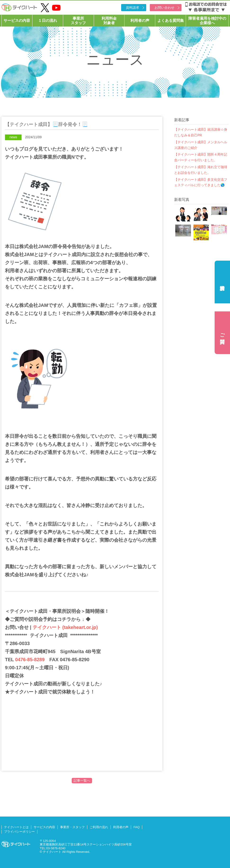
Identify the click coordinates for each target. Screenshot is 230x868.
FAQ (137, 827)
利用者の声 (140, 21)
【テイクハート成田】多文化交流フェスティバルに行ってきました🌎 (201, 182)
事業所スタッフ (78, 21)
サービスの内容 (17, 21)
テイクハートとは (16, 827)
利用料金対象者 (109, 21)
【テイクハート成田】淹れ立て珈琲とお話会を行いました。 (201, 170)
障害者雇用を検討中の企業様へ (207, 21)
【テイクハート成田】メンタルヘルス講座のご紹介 (201, 145)
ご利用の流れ (99, 827)
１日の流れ (48, 21)
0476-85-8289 (30, 660)
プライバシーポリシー (19, 832)
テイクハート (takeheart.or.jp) (64, 627)
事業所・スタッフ (72, 827)
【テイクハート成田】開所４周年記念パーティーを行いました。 (201, 157)
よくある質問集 (171, 21)
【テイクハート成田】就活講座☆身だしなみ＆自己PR (201, 132)
